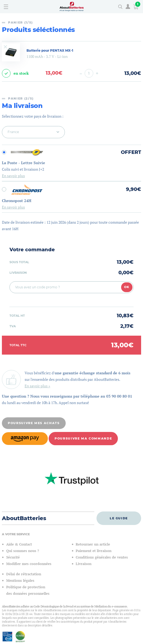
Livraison (84, 564)
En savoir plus (13, 176)
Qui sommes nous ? (23, 551)
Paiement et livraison (94, 551)
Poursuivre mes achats (34, 423)
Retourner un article (93, 544)
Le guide (119, 518)
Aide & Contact (19, 544)
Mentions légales (20, 581)
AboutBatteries (24, 518)
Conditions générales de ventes (102, 557)
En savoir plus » (37, 386)
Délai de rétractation (24, 574)
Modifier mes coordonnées (29, 564)
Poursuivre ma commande (83, 438)
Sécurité (13, 557)
